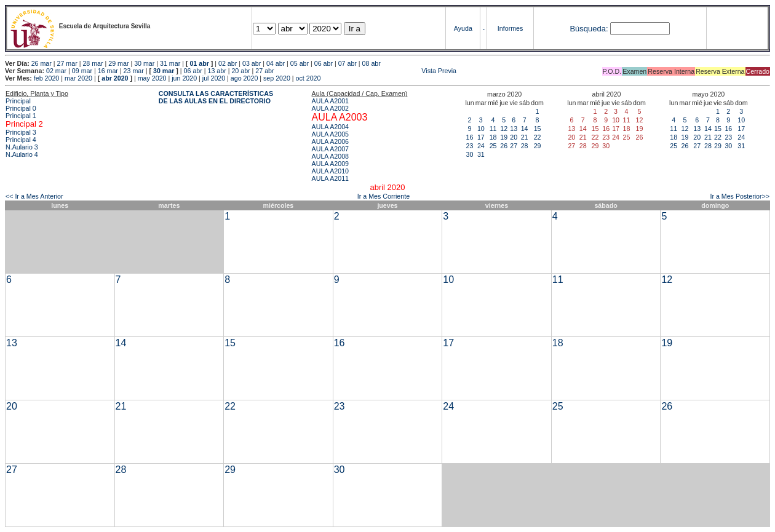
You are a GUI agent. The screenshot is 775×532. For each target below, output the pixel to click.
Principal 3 (21, 132)
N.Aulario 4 (22, 154)
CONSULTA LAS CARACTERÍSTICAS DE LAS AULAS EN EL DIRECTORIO (216, 97)
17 (481, 137)
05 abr (300, 63)
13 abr (217, 71)
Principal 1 (21, 116)
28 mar (93, 63)
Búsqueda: (589, 29)
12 (504, 129)
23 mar (134, 71)
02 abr (228, 63)
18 (493, 137)
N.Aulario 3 (23, 147)
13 (514, 129)
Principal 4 (21, 140)
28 (525, 146)
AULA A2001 (330, 101)
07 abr (348, 63)
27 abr (264, 71)
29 (538, 146)
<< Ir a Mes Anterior (34, 196)
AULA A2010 (330, 171)
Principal (18, 101)
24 (481, 146)
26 (504, 146)
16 (470, 137)
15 (538, 129)
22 (538, 137)
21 (525, 137)
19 (504, 137)
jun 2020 (184, 78)
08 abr (372, 63)
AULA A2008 (330, 156)
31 (481, 154)
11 (493, 129)
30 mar (144, 63)
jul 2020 (214, 78)
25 (493, 146)
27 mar (67, 63)
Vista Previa (367, 71)
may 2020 (152, 78)
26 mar (42, 63)
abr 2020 (115, 78)
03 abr (252, 63)
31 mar (170, 63)
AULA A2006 (330, 141)
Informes (510, 28)
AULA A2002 (330, 108)
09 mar (82, 71)
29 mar (118, 63)
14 (525, 129)
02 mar (56, 71)
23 (470, 146)
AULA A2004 (330, 127)
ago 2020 (244, 78)
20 (514, 137)
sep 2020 (277, 78)
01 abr (199, 63)
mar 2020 (78, 78)
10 (481, 129)
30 (470, 154)
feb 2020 (46, 78)
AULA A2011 (330, 178)
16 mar (108, 71)
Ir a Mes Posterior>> (740, 196)
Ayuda (463, 28)
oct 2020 (308, 78)
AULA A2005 (330, 134)
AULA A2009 (330, 164)
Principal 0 (21, 108)
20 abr (240, 71)
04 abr (276, 63)
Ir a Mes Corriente (384, 196)
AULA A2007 (330, 149)
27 (514, 146)
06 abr (324, 63)
